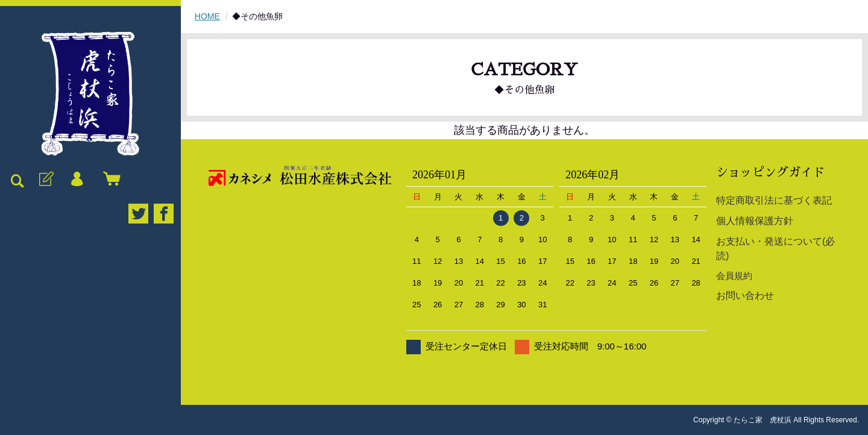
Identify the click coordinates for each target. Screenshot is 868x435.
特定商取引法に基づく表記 (774, 200)
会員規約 (734, 276)
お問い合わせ (745, 296)
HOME (207, 16)
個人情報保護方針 (755, 221)
